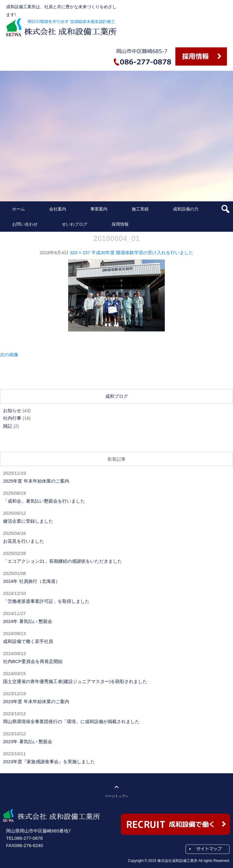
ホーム (19, 209)
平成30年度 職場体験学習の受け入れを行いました (142, 253)
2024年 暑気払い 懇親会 (28, 621)
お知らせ (12, 410)
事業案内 (99, 209)
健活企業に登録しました (28, 521)
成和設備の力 (186, 209)
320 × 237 (80, 253)
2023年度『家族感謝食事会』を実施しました (49, 762)
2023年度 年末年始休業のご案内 (36, 701)
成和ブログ (117, 396)
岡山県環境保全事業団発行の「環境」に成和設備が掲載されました (71, 721)
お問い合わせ (25, 224)
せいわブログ (75, 224)
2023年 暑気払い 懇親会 (28, 742)
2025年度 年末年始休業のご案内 (36, 481)
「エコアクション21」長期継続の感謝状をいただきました (62, 561)
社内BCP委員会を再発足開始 (33, 661)
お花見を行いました (24, 541)
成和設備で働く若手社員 (28, 641)
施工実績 (140, 209)
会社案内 (58, 209)
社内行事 (12, 418)
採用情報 (120, 224)
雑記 (8, 426)
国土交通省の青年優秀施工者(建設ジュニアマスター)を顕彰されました (75, 681)
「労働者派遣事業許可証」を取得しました (46, 601)
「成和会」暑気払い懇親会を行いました (44, 501)
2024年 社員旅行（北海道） (32, 581)
